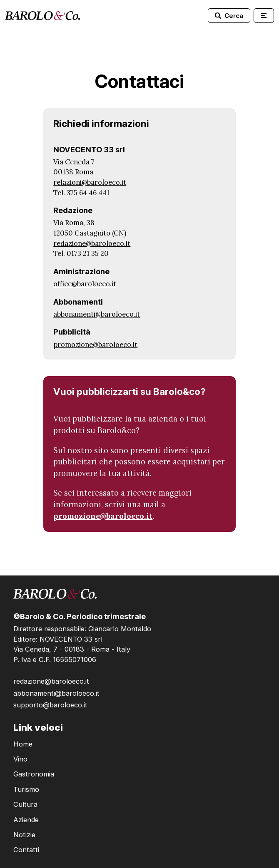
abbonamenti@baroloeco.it (97, 314)
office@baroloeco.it (85, 284)
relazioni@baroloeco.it (90, 182)
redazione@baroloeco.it (92, 243)
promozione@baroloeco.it (95, 345)
